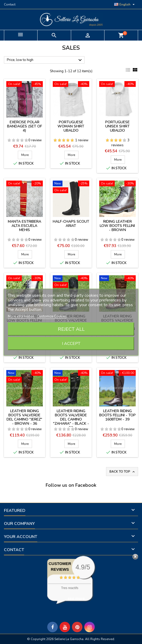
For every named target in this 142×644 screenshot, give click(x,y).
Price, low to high (45, 60)
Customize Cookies (52, 316)
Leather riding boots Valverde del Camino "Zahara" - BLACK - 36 (71, 419)
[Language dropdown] (125, 4)
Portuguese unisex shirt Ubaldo (117, 126)
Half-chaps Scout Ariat (71, 224)
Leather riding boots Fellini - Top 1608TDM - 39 (117, 415)
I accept (71, 343)
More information (22, 316)
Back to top (123, 472)
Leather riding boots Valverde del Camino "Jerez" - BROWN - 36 (24, 417)
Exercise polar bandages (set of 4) (25, 126)
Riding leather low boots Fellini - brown (117, 226)
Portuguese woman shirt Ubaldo (71, 126)
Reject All (71, 329)
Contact (10, 4)
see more (76, 598)
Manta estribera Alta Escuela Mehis (25, 226)
